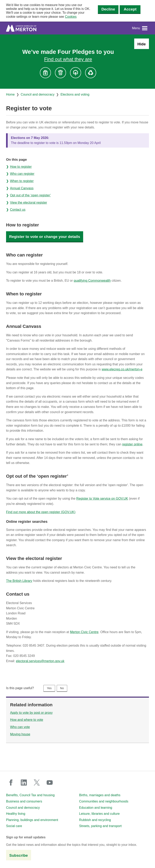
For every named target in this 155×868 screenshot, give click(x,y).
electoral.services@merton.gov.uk (40, 661)
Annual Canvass (22, 188)
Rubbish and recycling (95, 820)
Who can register (22, 174)
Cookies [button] (71, 17)
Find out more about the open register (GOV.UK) (41, 512)
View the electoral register (28, 203)
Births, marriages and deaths (100, 795)
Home (10, 94)
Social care (14, 826)
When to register (22, 181)
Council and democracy (38, 94)
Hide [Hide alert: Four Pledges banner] (142, 44)
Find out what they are (68, 59)
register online (132, 444)
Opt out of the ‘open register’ (30, 195)
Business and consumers (24, 801)
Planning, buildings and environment (32, 820)
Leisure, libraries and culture (99, 814)
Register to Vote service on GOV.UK (102, 499)
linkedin (24, 783)
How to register (21, 167)
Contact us (18, 210)
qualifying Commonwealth (92, 281)
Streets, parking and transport (100, 826)
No (62, 688)
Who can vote (20, 727)
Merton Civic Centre (84, 632)
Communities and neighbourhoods (104, 801)
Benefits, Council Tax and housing (30, 795)
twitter (37, 783)
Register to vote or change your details (45, 237)
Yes (49, 688)
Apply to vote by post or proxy (31, 713)
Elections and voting (75, 94)
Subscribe (19, 855)
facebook (11, 783)
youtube (50, 783)
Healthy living (16, 814)
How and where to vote (27, 720)
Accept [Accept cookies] (130, 9)
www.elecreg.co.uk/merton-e (122, 369)
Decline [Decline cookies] (108, 9)
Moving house (20, 734)
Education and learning (96, 808)
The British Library (19, 581)
